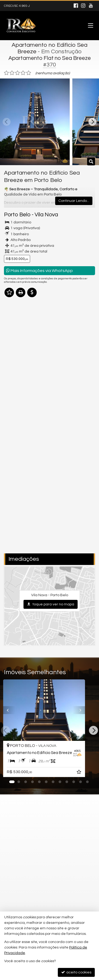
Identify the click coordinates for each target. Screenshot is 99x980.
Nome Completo (21, 443)
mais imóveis (50, 376)
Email (11, 461)
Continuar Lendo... (74, 201)
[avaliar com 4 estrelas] (23, 73)
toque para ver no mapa (51, 604)
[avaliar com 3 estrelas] (18, 73)
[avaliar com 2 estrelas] (12, 73)
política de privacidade (74, 502)
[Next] (92, 122)
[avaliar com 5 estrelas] (29, 73)
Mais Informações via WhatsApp (39, 271)
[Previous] (8, 710)
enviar (81, 533)
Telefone (14, 479)
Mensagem (16, 414)
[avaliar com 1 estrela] (6, 73)
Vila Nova (46, 215)
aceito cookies (76, 972)
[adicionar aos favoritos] (90, 773)
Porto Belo (17, 215)
